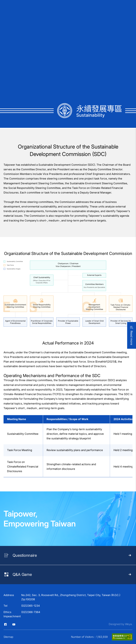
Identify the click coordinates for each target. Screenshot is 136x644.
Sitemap (8, 637)
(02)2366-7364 (31, 612)
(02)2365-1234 (31, 606)
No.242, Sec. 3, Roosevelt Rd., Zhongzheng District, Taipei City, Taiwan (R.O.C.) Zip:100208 (71, 597)
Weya (128, 624)
